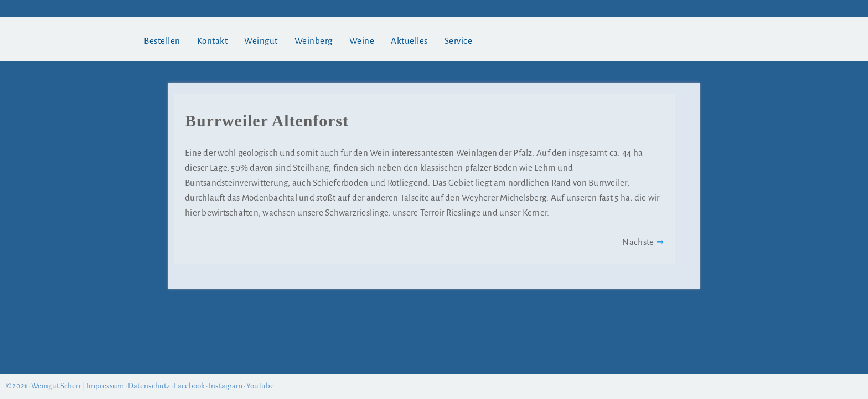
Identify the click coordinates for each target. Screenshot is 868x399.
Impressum (105, 386)
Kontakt (213, 41)
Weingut (261, 41)
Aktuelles (409, 41)
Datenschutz (149, 386)
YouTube (260, 386)
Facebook (189, 386)
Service (459, 41)
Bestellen (162, 41)
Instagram (226, 386)
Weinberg (314, 41)
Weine (362, 41)
